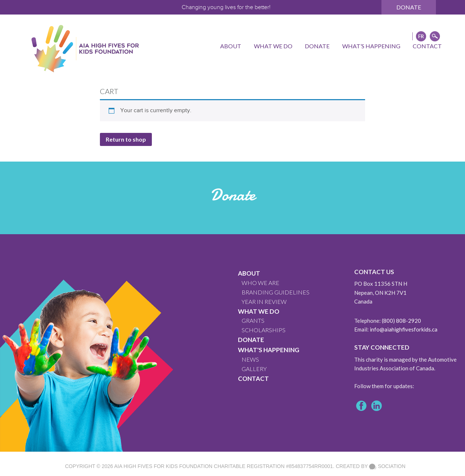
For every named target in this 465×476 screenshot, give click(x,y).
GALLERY (254, 369)
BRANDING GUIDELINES (276, 292)
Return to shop (126, 139)
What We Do (259, 311)
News (250, 359)
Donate (409, 7)
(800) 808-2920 (401, 321)
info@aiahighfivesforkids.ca (404, 329)
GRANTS (253, 320)
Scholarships (264, 330)
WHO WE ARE (260, 283)
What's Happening (269, 350)
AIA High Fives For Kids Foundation (163, 466)
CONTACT (253, 379)
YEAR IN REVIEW (264, 302)
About (249, 273)
